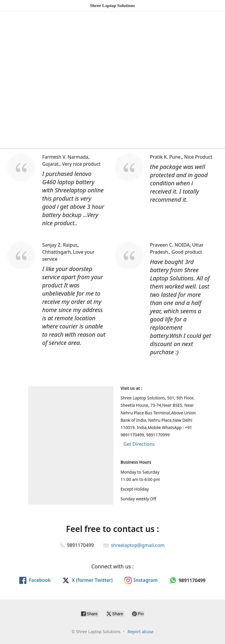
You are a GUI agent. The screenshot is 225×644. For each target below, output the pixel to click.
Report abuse (141, 632)
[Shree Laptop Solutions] (112, 6)
